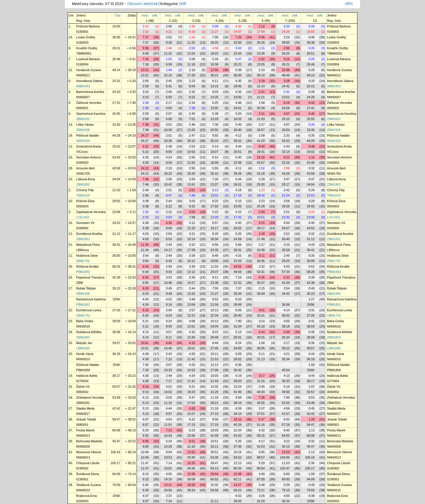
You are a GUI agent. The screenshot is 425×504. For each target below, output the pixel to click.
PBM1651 (83, 305)
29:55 (116, 201)
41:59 (286, 283)
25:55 (116, 114)
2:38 (169, 146)
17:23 (191, 425)
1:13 (312, 430)
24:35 (214, 250)
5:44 (239, 179)
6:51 (192, 441)
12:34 (238, 430)
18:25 (214, 42)
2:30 (312, 463)
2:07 (169, 114)
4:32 (262, 430)
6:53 (169, 239)
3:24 (287, 37)
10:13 (214, 310)
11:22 (168, 53)
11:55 (191, 163)
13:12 (191, 272)
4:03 (146, 234)
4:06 (192, 321)
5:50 (169, 97)
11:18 (191, 64)
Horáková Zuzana (89, 70)
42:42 (116, 408)
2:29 (262, 81)
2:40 (169, 92)
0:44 (312, 354)
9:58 (239, 397)
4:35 (239, 92)
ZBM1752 (83, 261)
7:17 (169, 381)
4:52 (169, 299)
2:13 (312, 452)
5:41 (169, 86)
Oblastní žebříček (142, 4)
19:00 (238, 97)
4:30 (239, 81)
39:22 (238, 141)
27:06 (214, 370)
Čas (117, 15)
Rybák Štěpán (86, 288)
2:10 (262, 70)
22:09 (238, 474)
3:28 (287, 81)
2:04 (169, 310)
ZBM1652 (83, 119)
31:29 (261, 501)
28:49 (238, 305)
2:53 (192, 146)
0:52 (312, 266)
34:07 (286, 228)
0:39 (312, 277)
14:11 (168, 485)
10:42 (168, 184)
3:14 (262, 321)
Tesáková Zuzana (89, 485)
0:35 (312, 135)
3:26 (262, 496)
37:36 (238, 446)
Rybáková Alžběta (89, 332)
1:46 (169, 48)
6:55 (146, 277)
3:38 (146, 201)
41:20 (261, 141)
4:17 (262, 441)
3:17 (287, 343)
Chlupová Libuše (88, 463)
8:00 (169, 152)
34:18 (261, 326)
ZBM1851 (83, 239)
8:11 (169, 337)
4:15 (192, 332)
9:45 (169, 326)
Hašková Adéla (87, 376)
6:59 (239, 408)
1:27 (312, 299)
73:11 (261, 490)
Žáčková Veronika (89, 103)
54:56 (214, 490)
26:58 (286, 108)
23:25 (238, 261)
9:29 (169, 42)
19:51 (261, 217)
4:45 (169, 343)
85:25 (238, 468)
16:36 (214, 64)
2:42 (262, 59)
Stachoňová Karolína (91, 114)
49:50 (286, 392)
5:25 (239, 441)
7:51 (192, 119)
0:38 (312, 496)
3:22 (192, 245)
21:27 (214, 294)
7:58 (192, 217)
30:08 (191, 479)
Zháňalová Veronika (90, 397)
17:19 (238, 195)
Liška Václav (85, 125)
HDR (183, 4)
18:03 (214, 430)
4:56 (169, 108)
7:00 (215, 37)
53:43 (238, 436)
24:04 (214, 326)
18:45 (238, 86)
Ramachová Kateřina (91, 299)
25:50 (238, 42)
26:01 (238, 337)
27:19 (214, 425)
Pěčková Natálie (88, 135)
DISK (116, 299)
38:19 (238, 403)
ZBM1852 (83, 184)
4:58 (215, 48)
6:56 (215, 245)
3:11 (262, 256)
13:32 (191, 294)
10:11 (191, 261)
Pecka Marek (85, 430)
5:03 (239, 114)
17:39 (191, 250)
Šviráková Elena (88, 474)
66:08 (116, 430)
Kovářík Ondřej (87, 48)
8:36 (239, 365)
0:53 (312, 397)
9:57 (169, 414)
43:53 (286, 141)
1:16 (312, 157)
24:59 (238, 239)
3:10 (146, 92)
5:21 (146, 321)
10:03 (214, 376)
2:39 (146, 103)
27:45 (214, 348)
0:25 (312, 59)
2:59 (146, 114)
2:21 (262, 92)
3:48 (192, 299)
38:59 (116, 321)
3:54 (146, 256)
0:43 (312, 103)
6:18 (192, 32)
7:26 (215, 179)
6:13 (146, 397)
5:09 (215, 26)
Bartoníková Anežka (90, 92)
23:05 (261, 64)
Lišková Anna (85, 179)
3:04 (192, 212)
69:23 (238, 490)
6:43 (169, 261)
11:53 (286, 463)
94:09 (116, 474)
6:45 (239, 223)
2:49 (262, 234)
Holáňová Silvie (87, 256)
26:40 (238, 130)
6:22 (169, 206)
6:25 (215, 103)
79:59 (116, 485)
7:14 (169, 463)
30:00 (116, 256)
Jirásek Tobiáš (86, 419)
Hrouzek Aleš (85, 168)
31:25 (214, 392)
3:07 (169, 365)
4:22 (169, 32)
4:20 (192, 354)
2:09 (192, 59)
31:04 (238, 326)
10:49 (145, 452)
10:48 (168, 283)
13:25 (191, 130)
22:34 (214, 315)
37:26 (116, 310)
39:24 (191, 490)
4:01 (262, 310)
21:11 (214, 501)
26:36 (261, 261)
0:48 (312, 146)
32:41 (261, 315)
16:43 (168, 436)
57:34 (286, 272)
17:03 (191, 403)
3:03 (192, 201)
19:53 (168, 457)
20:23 (238, 64)
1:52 (262, 168)
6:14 (215, 157)
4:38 (146, 223)
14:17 (168, 250)
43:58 (116, 168)
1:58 (262, 103)
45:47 (116, 441)
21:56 (214, 305)
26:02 (238, 228)
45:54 (286, 370)
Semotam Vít (85, 223)
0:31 (312, 310)
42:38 (116, 277)
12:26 (191, 337)
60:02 (214, 479)
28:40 (238, 315)
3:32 (262, 266)
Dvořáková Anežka (89, 234)
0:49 (312, 485)
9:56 (215, 419)
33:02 (116, 146)
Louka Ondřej (86, 37)
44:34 (261, 392)
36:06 (286, 305)
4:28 (146, 376)
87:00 (261, 479)
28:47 (214, 463)
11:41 (191, 381)
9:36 (262, 37)
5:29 (262, 463)
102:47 (285, 468)
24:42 (286, 86)
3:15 (262, 223)
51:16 (261, 425)
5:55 (215, 135)
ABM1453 (83, 86)
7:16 (146, 59)
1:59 (312, 365)
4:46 (239, 103)
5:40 (239, 157)
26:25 (286, 53)
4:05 (287, 496)
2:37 (169, 496)
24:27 (145, 135)
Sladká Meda (85, 408)
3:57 (192, 310)
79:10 (286, 490)
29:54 (214, 474)
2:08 (287, 168)
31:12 (116, 234)
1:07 (312, 387)
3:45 (169, 288)
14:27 (191, 283)
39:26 (238, 174)
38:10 (261, 75)
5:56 (239, 245)
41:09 (214, 436)
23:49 (238, 163)
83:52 (238, 457)
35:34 (286, 337)
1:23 (262, 190)
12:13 (214, 365)
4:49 (262, 474)
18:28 (191, 485)
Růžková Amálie (87, 266)
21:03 (261, 119)
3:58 (287, 201)
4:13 (287, 376)
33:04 (286, 130)
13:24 (191, 53)
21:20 (191, 446)
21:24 (286, 195)
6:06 (239, 310)
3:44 (192, 288)
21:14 (261, 86)
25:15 (116, 81)
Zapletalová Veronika (91, 212)
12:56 (214, 70)
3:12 (192, 223)
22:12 (238, 463)
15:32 (214, 485)
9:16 (169, 305)
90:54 (261, 468)
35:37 (261, 283)
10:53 (191, 152)
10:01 (145, 343)
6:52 (239, 496)
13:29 (214, 119)
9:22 (287, 157)
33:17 (286, 184)
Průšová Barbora (88, 26)
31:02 (238, 283)
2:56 (146, 81)
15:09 (286, 452)
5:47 (192, 397)
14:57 (238, 32)
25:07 (214, 272)
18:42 (261, 195)
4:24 (169, 157)
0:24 (312, 212)
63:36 (214, 457)
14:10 (168, 479)
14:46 (168, 348)
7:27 (146, 37)
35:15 (214, 174)
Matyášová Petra (88, 245)
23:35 (261, 53)
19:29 (286, 32)
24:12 (145, 168)
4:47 (169, 195)
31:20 (261, 381)
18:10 (238, 419)
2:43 (287, 146)
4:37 (146, 496)
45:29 (238, 425)
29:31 (261, 152)
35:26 (261, 42)
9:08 (169, 228)
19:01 (191, 348)
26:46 (116, 59)
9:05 (146, 441)
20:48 (214, 337)
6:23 (192, 430)
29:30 (261, 184)
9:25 (192, 206)
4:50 (287, 223)
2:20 (287, 26)
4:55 (169, 474)
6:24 (239, 343)
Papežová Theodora (90, 277)
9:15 (146, 474)
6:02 (287, 419)
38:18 (286, 326)
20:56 (168, 490)
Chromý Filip (85, 190)
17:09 (261, 32)
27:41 (116, 103)
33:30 (116, 125)
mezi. (145, 15)
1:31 (262, 48)
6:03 (215, 92)
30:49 (261, 294)
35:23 (116, 288)
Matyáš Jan (84, 343)
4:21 (287, 354)
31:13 (261, 359)
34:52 (116, 223)
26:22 (168, 174)
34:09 (238, 348)
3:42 (239, 48)
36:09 (116, 332)
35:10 (214, 141)
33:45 (191, 457)
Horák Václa (85, 354)
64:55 (286, 436)
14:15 (214, 86)
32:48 (261, 250)
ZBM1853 (83, 337)
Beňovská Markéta (89, 441)
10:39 (168, 130)
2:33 (287, 135)
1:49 (169, 70)
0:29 (312, 190)
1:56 (192, 26)
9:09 (169, 64)
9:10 (146, 387)
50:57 (116, 387)
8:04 (192, 86)
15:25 (191, 463)
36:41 (116, 245)
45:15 (286, 446)
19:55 (116, 26)
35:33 (286, 381)
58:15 (261, 436)
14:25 (214, 97)
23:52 (286, 97)
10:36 (286, 70)
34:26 (191, 468)
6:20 (146, 310)
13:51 (191, 326)
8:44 (215, 343)
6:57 (215, 223)
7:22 (169, 359)
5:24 (169, 441)
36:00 (238, 75)
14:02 (168, 392)
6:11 (215, 81)
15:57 (191, 414)
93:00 (286, 479)
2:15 (262, 288)
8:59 (169, 163)
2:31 (287, 92)
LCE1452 (83, 217)
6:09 (239, 354)
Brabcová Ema (86, 496)
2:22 (146, 26)
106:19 (116, 452)
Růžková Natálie (88, 365)
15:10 (168, 75)
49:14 (116, 70)
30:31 (238, 250)
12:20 (191, 228)
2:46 (192, 125)
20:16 (238, 452)
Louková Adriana (88, 59)
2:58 (192, 168)
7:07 (239, 288)
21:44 (214, 381)
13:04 (191, 305)
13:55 (214, 108)
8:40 (262, 146)
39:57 (116, 343)
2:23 (192, 81)
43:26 (286, 174)
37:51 (261, 414)
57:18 (286, 425)
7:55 (215, 288)
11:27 (214, 32)
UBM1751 (83, 315)
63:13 (214, 468)
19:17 (214, 228)
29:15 (191, 141)
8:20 (215, 234)
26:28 (168, 141)
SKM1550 (83, 141)
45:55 (261, 403)
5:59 (287, 485)
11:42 (191, 359)
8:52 (215, 299)
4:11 (239, 168)
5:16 (287, 387)
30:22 (214, 75)
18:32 (238, 119)
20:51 (238, 152)
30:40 (286, 239)
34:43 (286, 294)
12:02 (214, 387)
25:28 (261, 206)
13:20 (214, 217)
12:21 (191, 315)
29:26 (286, 206)
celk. (155, 15)
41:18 (261, 174)
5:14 (215, 146)
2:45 (169, 81)
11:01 (168, 425)
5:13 (215, 190)
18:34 (214, 239)
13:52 (191, 452)
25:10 (286, 119)
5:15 (239, 201)
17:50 (214, 206)
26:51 (116, 48)
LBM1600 (83, 348)
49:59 (238, 272)
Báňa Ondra (85, 321)
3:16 (287, 59)
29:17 (261, 228)
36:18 (116, 354)
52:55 (286, 403)
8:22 (192, 97)
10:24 (238, 387)
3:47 (239, 59)
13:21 (145, 70)
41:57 (286, 414)
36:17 (116, 376)
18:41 (238, 108)
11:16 (168, 403)
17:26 (191, 75)
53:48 (116, 397)
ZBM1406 (83, 294)
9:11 (215, 277)
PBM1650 (83, 272)
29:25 (286, 261)
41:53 (261, 446)
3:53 (169, 277)
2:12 (262, 26)
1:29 (312, 419)
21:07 (214, 184)
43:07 (261, 163)
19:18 (261, 157)
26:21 (286, 64)
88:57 (261, 457)
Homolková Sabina (89, 81)
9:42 (169, 272)
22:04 (238, 53)
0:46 (312, 37)
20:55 (214, 130)
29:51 (214, 452)
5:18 (215, 59)
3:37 (262, 408)
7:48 (192, 195)
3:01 (169, 125)
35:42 (238, 370)
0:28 (312, 70)
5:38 (239, 70)
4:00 (287, 321)
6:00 (192, 408)
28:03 (238, 381)
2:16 (192, 70)
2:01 (169, 135)
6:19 (287, 103)
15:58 (191, 474)
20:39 (261, 108)
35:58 (286, 250)
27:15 (214, 414)
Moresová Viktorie (89, 452)
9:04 (169, 452)
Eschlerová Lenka (89, 310)
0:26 (312, 26)
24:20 (116, 92)
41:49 (238, 392)
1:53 (169, 59)
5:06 (169, 119)
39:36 (116, 37)
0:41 (312, 321)
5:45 (239, 125)
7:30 (192, 108)
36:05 (261, 348)
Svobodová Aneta (89, 146)
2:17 (169, 103)
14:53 (191, 370)
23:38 (214, 283)
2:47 (192, 135)
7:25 (239, 37)
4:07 (287, 114)
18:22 (214, 53)
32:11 (214, 446)
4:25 (239, 256)
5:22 (146, 146)
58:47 (116, 419)
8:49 (215, 256)
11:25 (191, 42)
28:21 (214, 403)
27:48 (261, 239)
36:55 (286, 315)
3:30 (239, 26)
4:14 (287, 310)
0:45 (312, 114)
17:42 (238, 217)
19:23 (191, 392)
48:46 (286, 75)
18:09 (214, 163)
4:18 (239, 190)
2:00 (169, 26)
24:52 (238, 266)
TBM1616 (83, 195)
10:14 (191, 239)
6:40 (287, 430)
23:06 (116, 212)
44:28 (116, 135)
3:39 (192, 277)
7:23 (169, 430)
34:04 (116, 179)
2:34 (192, 103)
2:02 (169, 37)
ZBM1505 (83, 130)
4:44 (239, 146)
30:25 (261, 337)
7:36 (262, 397)
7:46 (146, 179)
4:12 (239, 135)
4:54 (169, 217)
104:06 (285, 457)
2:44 (169, 201)
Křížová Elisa (85, 201)
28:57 (261, 130)
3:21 (192, 234)
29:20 (191, 174)
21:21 (261, 97)
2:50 (287, 48)
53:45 (116, 157)
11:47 (145, 463)
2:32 (192, 92)
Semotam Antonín (89, 157)
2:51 (287, 212)
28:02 (238, 359)
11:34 (145, 245)
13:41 (191, 184)
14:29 (168, 446)
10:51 (214, 441)
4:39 (146, 354)
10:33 (168, 370)
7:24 (239, 277)
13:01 (214, 195)
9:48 (169, 294)
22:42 (286, 217)
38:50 (286, 42)
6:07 (146, 419)
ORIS (349, 4)
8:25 (215, 201)
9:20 (146, 430)
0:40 (312, 288)
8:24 (169, 315)
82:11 (238, 479)
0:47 (312, 179)
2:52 (287, 234)
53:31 (261, 272)
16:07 (214, 152)
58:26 (116, 266)
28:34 (238, 294)
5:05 (262, 452)
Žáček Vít (83, 387)
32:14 (286, 152)
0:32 (312, 168)
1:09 (312, 474)
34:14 (238, 414)
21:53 (116, 190)
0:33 (312, 81)
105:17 (116, 463)
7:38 (146, 125)
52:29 (286, 163)
